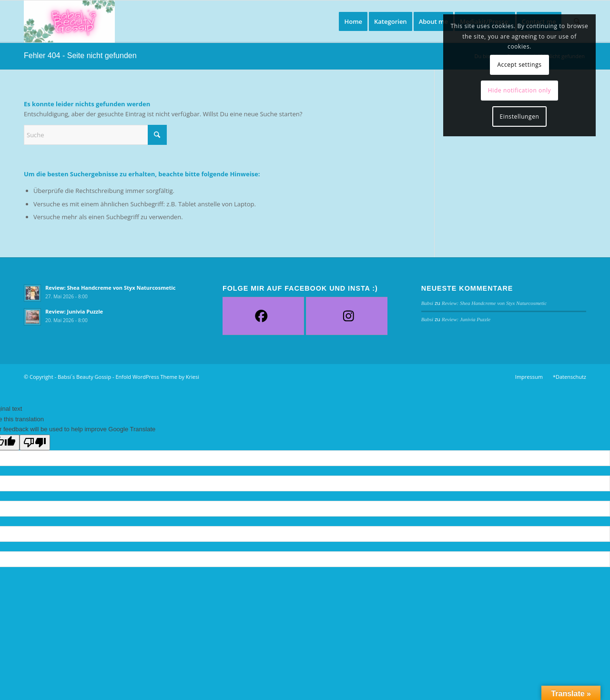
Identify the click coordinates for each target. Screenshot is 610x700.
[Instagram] (349, 316)
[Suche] (95, 135)
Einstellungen (520, 117)
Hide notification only (519, 90)
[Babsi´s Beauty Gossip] (69, 21)
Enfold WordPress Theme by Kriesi (157, 377)
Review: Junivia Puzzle (74, 311)
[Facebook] (261, 316)
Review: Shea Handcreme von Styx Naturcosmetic (110, 288)
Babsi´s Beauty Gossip (84, 377)
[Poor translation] (35, 442)
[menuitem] (353, 21)
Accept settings (519, 65)
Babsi (427, 303)
